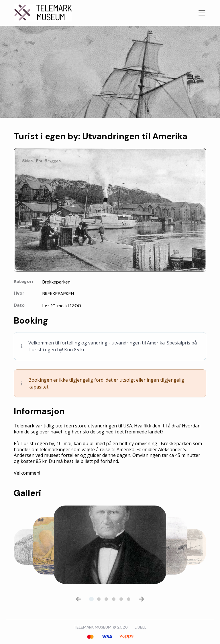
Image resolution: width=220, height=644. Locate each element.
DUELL (141, 627)
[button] (78, 599)
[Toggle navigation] (202, 13)
